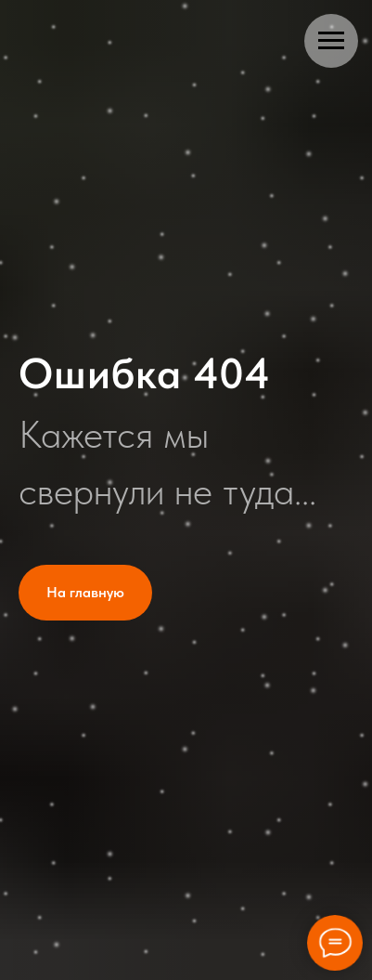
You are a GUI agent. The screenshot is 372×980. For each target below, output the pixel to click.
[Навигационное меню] (331, 41)
